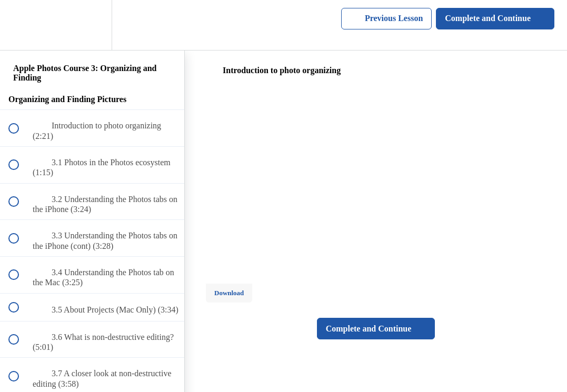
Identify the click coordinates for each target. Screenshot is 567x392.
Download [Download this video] (229, 293)
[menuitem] (92, 25)
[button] (19, 25)
